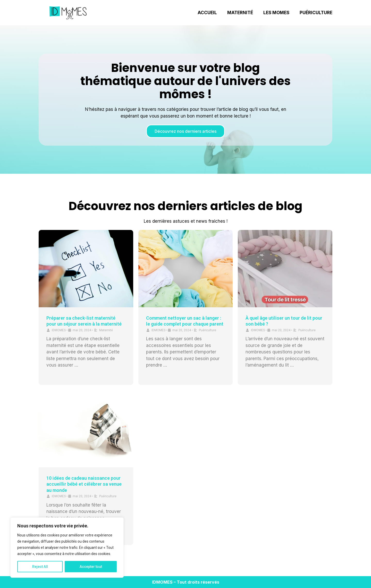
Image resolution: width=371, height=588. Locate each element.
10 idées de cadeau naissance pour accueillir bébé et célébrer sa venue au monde (84, 484)
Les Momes (276, 13)
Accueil (207, 13)
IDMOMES (59, 330)
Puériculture (316, 13)
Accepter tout (91, 567)
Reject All (40, 567)
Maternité (240, 13)
